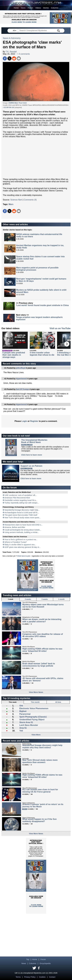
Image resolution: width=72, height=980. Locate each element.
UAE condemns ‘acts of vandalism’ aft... (21, 495)
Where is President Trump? (16, 542)
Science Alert (16, 200)
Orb (21, 706)
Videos (38, 8)
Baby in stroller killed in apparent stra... (20, 545)
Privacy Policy (30, 977)
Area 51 (23, 728)
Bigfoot (23, 711)
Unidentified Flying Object (32, 720)
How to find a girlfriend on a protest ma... (21, 540)
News (23, 8)
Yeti (21, 731)
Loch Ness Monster (29, 725)
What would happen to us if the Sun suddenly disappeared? (39, 820)
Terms (18, 977)
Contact (52, 977)
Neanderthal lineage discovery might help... (22, 510)
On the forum (10, 488)
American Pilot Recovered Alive (17, 498)
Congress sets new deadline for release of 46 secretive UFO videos (43, 635)
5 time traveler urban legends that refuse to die (42, 354)
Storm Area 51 (26, 722)
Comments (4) (30, 200)
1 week (11, 599)
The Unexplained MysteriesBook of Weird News (34, 441)
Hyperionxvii (21, 379)
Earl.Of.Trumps (22, 389)
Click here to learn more (32, 455)
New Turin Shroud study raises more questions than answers (40, 761)
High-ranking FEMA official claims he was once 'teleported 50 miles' (42, 650)
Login (24, 421)
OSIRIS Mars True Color (18, 103)
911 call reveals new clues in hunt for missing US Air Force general (40, 791)
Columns (55, 8)
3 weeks (45, 599)
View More (36, 735)
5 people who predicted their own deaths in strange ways (14, 355)
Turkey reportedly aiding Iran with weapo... (22, 503)
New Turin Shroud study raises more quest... (23, 518)
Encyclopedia (45, 963)
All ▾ (15, 31)
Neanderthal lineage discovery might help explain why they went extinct (42, 746)
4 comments (23, 54)
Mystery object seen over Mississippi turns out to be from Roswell (43, 606)
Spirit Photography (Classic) (33, 717)
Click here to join (24, 556)
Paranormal (25, 714)
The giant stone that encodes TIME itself (21, 515)
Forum (30, 8)
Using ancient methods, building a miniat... (22, 532)
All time (58, 702)
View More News (36, 692)
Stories (46, 8)
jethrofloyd (21, 368)
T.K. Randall (11, 52)
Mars (11, 204)
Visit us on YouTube (60, 328)
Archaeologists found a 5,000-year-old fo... (22, 513)
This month (35, 702)
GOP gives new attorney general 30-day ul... (23, 547)
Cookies (42, 977)
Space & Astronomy (12, 38)
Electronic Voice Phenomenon (34, 708)
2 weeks (28, 599)
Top (28, 959)
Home (16, 8)
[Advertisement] (36, 158)
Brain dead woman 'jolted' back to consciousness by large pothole (39, 665)
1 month (61, 599)
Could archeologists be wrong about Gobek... (23, 530)
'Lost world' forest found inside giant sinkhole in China (42, 305)
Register (34, 421)
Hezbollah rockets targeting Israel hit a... (21, 500)
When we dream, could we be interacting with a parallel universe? (42, 620)
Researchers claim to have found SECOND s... (24, 525)
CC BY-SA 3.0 (9, 107)
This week (13, 702)
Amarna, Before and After (15, 527)
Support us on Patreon (31, 466)
